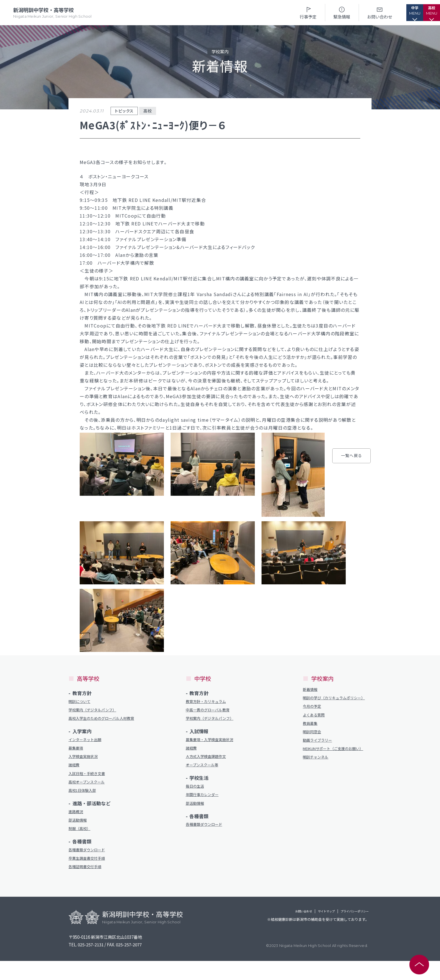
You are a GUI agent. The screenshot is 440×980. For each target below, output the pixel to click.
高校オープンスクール (89, 795)
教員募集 (311, 733)
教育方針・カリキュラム (209, 702)
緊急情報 (325, 12)
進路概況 (77, 826)
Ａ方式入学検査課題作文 (209, 761)
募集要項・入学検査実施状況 (213, 743)
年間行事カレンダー (205, 802)
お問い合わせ (363, 12)
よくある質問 (315, 724)
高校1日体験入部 (84, 804)
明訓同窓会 (313, 742)
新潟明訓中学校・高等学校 (54, 13)
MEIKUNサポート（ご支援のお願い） (334, 764)
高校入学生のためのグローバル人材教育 (102, 723)
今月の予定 (313, 714)
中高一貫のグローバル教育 (211, 711)
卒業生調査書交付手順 (90, 876)
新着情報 (311, 690)
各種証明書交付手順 (87, 885)
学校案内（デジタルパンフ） (96, 711)
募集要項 (77, 758)
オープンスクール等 (205, 770)
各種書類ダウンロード (90, 867)
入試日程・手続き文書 (90, 786)
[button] (402, 13)
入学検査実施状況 (85, 767)
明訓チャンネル (318, 776)
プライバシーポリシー (346, 931)
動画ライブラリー (320, 752)
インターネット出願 (87, 749)
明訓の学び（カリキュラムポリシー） (334, 702)
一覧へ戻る (271, 595)
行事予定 (291, 12)
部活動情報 (79, 835)
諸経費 (75, 776)
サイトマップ (304, 931)
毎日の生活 (196, 793)
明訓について (81, 702)
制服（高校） (81, 845)
